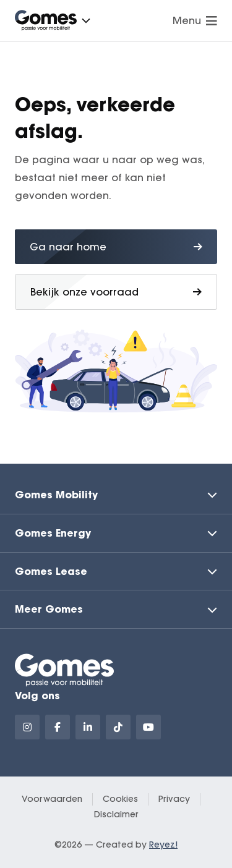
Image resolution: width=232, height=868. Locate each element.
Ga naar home (116, 247)
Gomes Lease (51, 571)
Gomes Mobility (56, 494)
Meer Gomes (49, 609)
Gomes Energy (53, 533)
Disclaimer (116, 814)
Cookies (120, 799)
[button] (86, 20)
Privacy (174, 799)
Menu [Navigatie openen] (195, 20)
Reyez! (163, 845)
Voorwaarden (52, 799)
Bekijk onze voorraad (116, 292)
